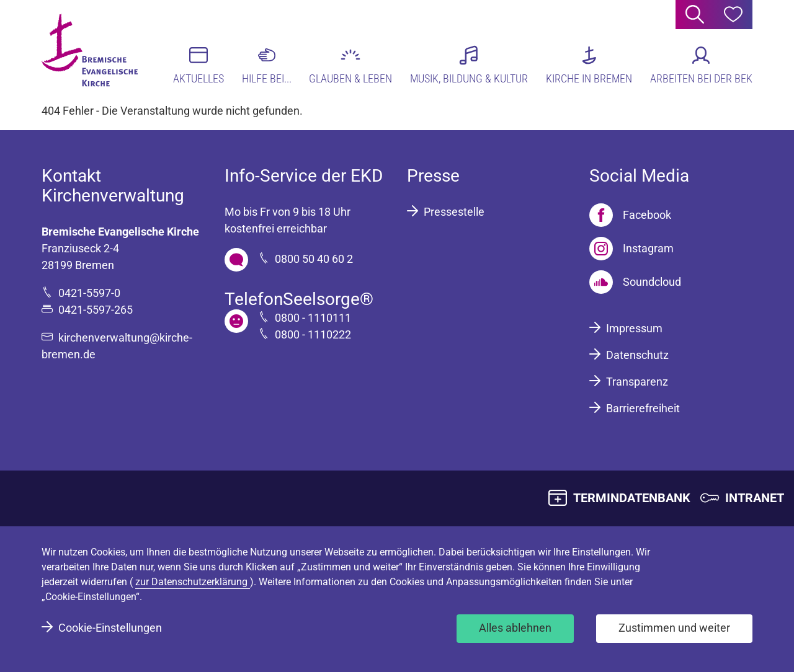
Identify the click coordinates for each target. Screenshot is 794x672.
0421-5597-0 (89, 293)
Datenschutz (637, 355)
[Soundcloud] (635, 282)
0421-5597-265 (96, 310)
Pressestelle (454, 212)
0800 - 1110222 (313, 334)
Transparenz (637, 382)
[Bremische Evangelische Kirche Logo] (90, 50)
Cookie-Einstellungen (110, 628)
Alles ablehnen (515, 628)
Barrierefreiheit (643, 408)
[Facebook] (630, 215)
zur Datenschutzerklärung (193, 582)
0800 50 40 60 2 (314, 259)
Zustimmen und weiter (674, 628)
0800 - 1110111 (313, 318)
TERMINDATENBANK (632, 498)
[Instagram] (631, 249)
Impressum (634, 328)
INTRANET (755, 498)
